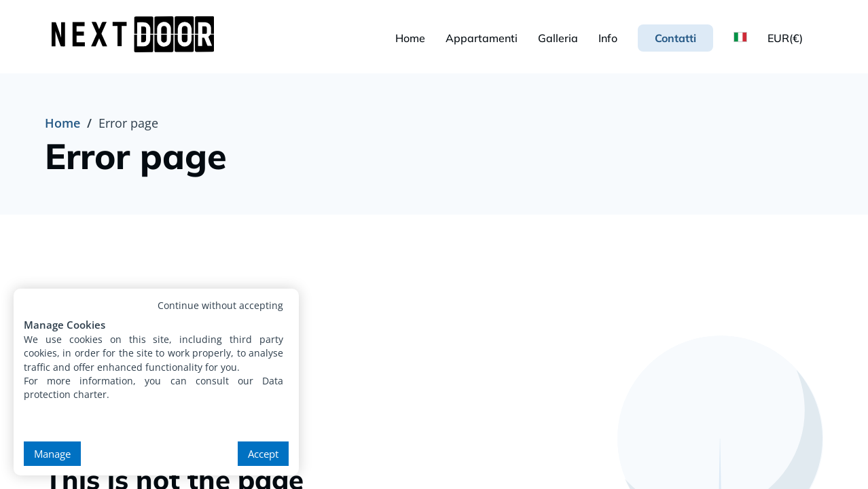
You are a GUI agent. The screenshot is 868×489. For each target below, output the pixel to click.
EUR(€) (785, 38)
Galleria (558, 38)
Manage (52, 454)
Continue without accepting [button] (220, 305)
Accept (263, 454)
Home (410, 38)
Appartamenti (482, 38)
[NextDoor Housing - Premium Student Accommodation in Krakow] (136, 36)
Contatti (675, 38)
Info (608, 38)
